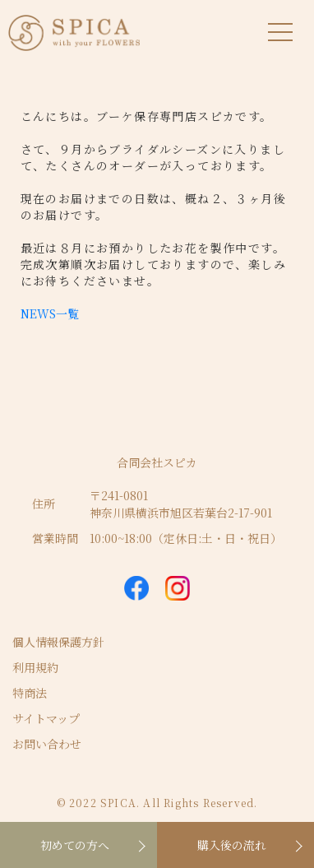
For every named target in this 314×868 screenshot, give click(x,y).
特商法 (30, 693)
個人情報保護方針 (58, 642)
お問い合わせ (47, 744)
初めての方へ (75, 845)
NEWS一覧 (50, 313)
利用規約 (35, 667)
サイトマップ (46, 718)
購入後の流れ (232, 845)
